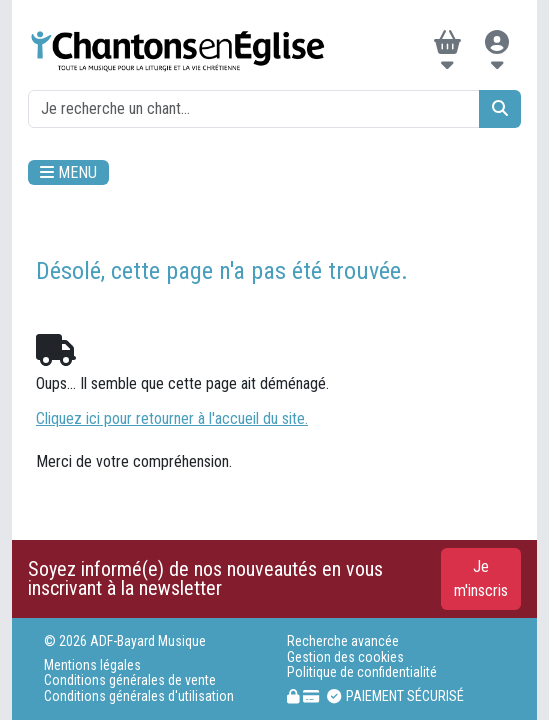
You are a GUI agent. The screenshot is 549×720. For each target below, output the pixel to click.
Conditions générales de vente (130, 680)
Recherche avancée (343, 641)
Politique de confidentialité (362, 672)
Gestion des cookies (345, 657)
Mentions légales (92, 665)
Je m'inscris (481, 578)
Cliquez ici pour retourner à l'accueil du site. (172, 418)
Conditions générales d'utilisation (139, 696)
